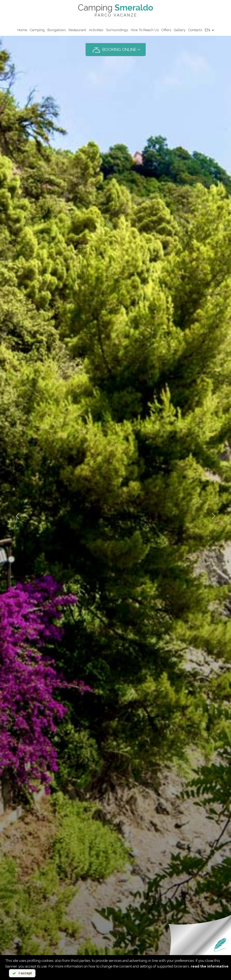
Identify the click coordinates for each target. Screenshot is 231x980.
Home (22, 30)
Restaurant (77, 30)
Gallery (180, 30)
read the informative (210, 966)
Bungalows (57, 30)
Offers (166, 30)
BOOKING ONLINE (116, 50)
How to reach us (145, 30)
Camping (37, 30)
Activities (96, 30)
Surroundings (117, 30)
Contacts (195, 30)
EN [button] (209, 30)
